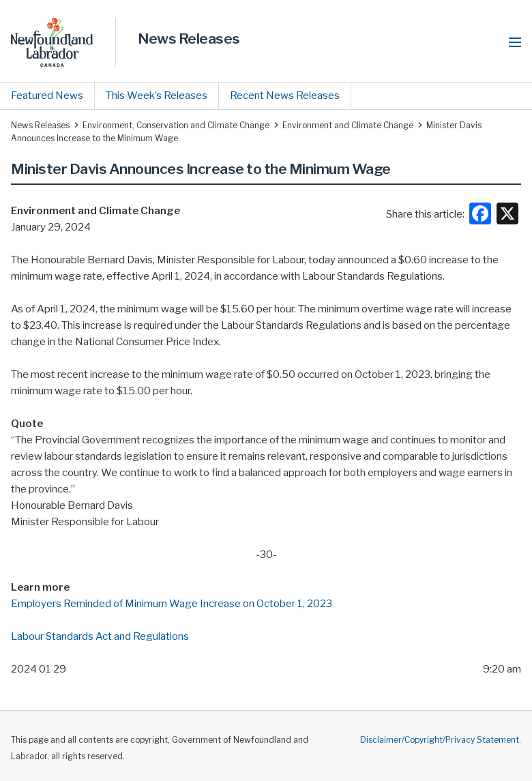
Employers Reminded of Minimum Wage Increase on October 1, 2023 (172, 604)
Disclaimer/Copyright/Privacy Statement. (441, 740)
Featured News (47, 95)
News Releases (189, 39)
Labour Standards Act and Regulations (100, 636)
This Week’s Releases (157, 95)
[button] (515, 42)
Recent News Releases (285, 95)
